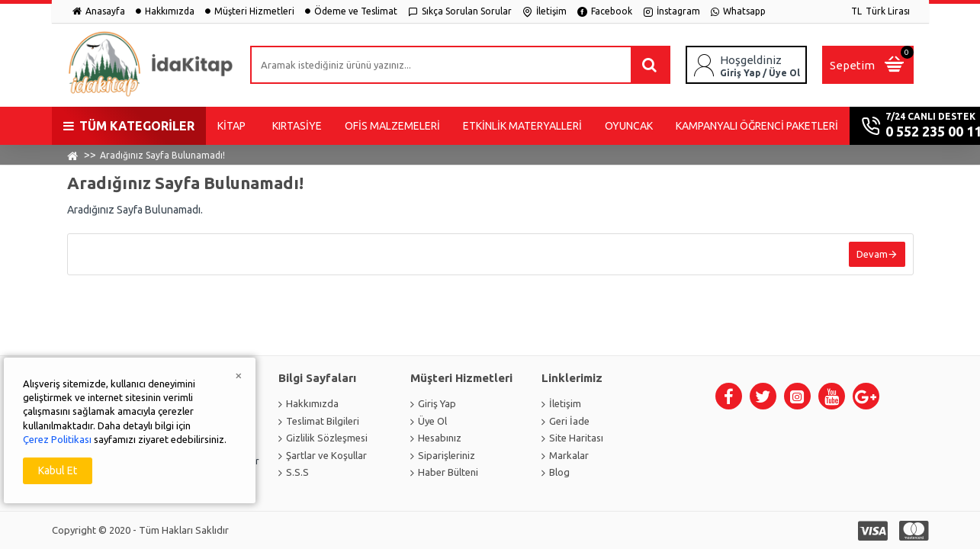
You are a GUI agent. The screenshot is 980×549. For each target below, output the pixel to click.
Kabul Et (58, 470)
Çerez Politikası (57, 439)
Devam (872, 254)
